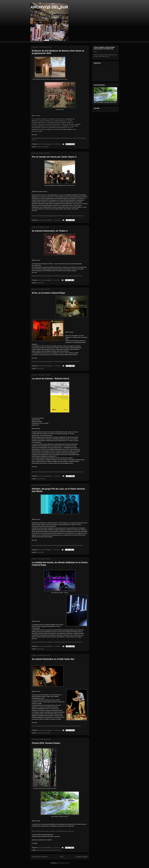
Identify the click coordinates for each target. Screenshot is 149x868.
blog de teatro (40, 283)
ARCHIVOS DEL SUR (49, 7)
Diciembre (47, 733)
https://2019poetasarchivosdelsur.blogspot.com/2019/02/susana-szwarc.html (53, 831)
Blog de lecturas (41, 479)
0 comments (57, 144)
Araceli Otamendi (43, 144)
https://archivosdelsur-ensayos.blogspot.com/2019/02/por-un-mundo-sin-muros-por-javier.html (58, 216)
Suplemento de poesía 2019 (44, 850)
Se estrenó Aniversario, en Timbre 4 (50, 231)
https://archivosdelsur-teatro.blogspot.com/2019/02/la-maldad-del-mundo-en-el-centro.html (57, 642)
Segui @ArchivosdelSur (37, 42)
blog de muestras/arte (42, 147)
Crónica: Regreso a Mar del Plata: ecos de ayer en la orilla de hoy (105, 56)
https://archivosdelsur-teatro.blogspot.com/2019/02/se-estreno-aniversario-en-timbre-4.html (57, 276)
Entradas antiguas (82, 857)
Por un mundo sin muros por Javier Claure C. (54, 157)
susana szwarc (56, 850)
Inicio (62, 857)
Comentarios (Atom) (64, 863)
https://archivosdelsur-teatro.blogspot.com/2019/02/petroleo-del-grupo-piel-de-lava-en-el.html (57, 545)
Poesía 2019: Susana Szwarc (46, 743)
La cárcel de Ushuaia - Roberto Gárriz (51, 379)
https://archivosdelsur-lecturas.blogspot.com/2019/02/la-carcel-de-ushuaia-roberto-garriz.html (57, 472)
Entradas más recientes (40, 857)
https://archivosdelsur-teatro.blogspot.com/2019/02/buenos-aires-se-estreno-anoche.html (56, 726)
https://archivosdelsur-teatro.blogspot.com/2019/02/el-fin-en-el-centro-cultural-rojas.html (56, 361)
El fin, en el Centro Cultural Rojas (48, 293)
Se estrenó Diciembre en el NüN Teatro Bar (53, 659)
